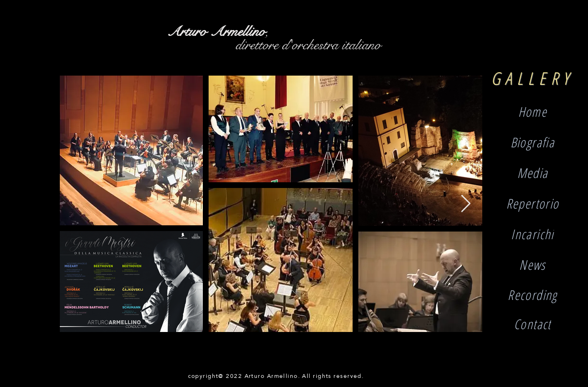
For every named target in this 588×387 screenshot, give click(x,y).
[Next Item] (466, 204)
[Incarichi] (533, 234)
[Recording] (533, 294)
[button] (533, 265)
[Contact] (533, 324)
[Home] (533, 111)
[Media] (533, 173)
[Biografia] (533, 142)
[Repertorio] (533, 203)
